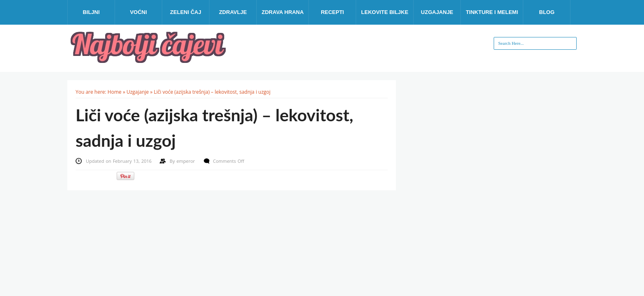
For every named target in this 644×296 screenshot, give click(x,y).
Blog (547, 12)
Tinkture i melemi (492, 12)
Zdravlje (233, 12)
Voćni (138, 12)
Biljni (91, 12)
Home (115, 92)
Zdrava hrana (283, 12)
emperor (187, 161)
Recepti (332, 12)
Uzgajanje (437, 12)
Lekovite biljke (385, 12)
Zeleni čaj (186, 12)
